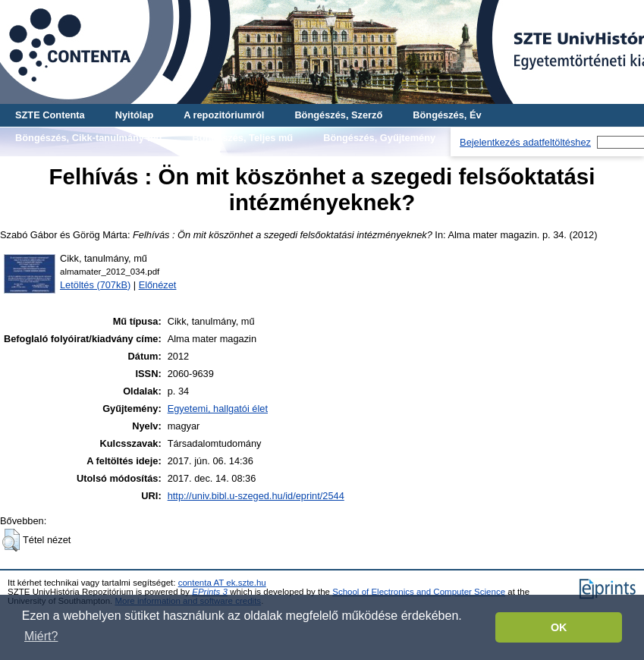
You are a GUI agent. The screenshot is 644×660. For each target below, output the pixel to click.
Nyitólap (134, 115)
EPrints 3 (210, 592)
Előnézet (158, 285)
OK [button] (559, 627)
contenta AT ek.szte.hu (222, 583)
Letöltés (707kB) (95, 285)
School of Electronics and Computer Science (419, 592)
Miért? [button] (41, 636)
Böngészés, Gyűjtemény (379, 138)
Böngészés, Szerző (338, 115)
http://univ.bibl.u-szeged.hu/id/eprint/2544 (256, 496)
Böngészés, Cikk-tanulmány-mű (88, 138)
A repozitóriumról (224, 115)
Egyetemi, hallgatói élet (218, 409)
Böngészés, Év (447, 115)
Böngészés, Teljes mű (242, 138)
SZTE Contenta (50, 115)
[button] (11, 540)
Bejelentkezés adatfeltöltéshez (525, 142)
